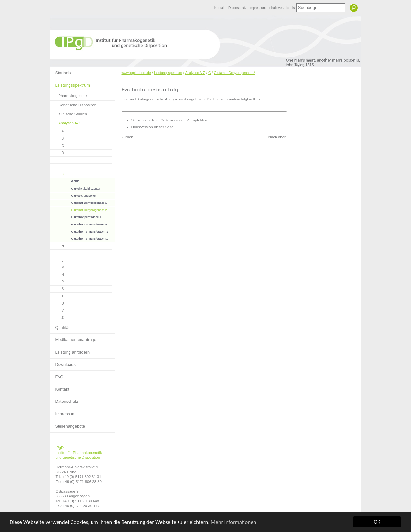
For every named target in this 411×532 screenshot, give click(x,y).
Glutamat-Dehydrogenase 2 (79, 209)
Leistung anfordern (70, 350)
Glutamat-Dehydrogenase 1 (79, 202)
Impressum (258, 8)
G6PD (65, 180)
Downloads (63, 363)
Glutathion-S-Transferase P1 (79, 231)
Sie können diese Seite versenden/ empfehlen (169, 120)
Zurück (127, 137)
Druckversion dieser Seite (152, 127)
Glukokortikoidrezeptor (76, 188)
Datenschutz (238, 8)
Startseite (62, 71)
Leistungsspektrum (70, 83)
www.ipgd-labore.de (136, 73)
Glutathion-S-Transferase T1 (79, 238)
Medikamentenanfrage (73, 338)
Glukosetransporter (73, 195)
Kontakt (221, 8)
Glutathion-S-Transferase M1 (80, 224)
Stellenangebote (68, 424)
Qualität (60, 326)
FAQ (57, 375)
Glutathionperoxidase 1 (76, 216)
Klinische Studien (69, 113)
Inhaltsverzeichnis (281, 8)
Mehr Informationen (234, 522)
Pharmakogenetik (69, 94)
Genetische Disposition (74, 104)
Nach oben (277, 137)
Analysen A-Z (66, 122)
